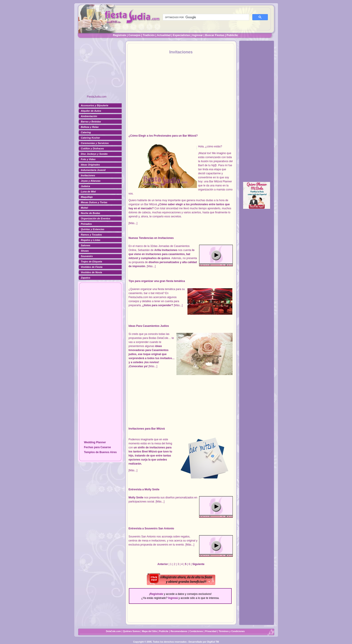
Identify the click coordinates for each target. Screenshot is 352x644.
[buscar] (206, 17)
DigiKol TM (213, 642)
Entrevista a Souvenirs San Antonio (151, 528)
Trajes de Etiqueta (91, 262)
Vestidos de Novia (91, 272)
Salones (86, 245)
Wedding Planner (95, 442)
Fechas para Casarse (97, 447)
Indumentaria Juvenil (93, 170)
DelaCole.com (113, 631)
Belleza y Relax (90, 127)
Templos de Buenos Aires (100, 452)
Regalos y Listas (91, 240)
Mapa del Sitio (149, 631)
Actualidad (164, 35)
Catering (86, 132)
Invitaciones (88, 175)
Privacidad (211, 631)
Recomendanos (179, 631)
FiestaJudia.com (97, 97)
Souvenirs (87, 256)
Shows (85, 251)
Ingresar (197, 35)
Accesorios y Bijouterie (95, 105)
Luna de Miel (88, 192)
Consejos (134, 35)
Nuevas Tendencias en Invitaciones (151, 238)
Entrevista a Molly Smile (144, 489)
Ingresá (173, 598)
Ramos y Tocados (91, 235)
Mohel (84, 208)
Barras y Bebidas (91, 122)
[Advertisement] (100, 68)
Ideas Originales (90, 165)
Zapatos (86, 278)
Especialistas (181, 35)
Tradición (149, 35)
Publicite (232, 35)
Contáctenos (196, 631)
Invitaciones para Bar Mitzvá (146, 429)
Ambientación (89, 116)
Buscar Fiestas (215, 35)
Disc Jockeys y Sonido (94, 154)
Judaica (85, 186)
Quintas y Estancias (93, 229)
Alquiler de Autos (91, 111)
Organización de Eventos (96, 218)
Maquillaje (87, 197)
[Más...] (133, 223)
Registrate (120, 35)
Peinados (86, 224)
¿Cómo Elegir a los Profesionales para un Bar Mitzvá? (163, 136)
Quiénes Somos (132, 631)
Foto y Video (88, 159)
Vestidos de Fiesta (92, 267)
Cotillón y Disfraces (92, 148)
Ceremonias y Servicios (95, 143)
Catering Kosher (90, 138)
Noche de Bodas (90, 213)
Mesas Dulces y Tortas (94, 202)
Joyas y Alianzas (91, 181)
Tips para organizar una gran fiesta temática (157, 281)
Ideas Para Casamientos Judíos (149, 326)
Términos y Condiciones (232, 631)
